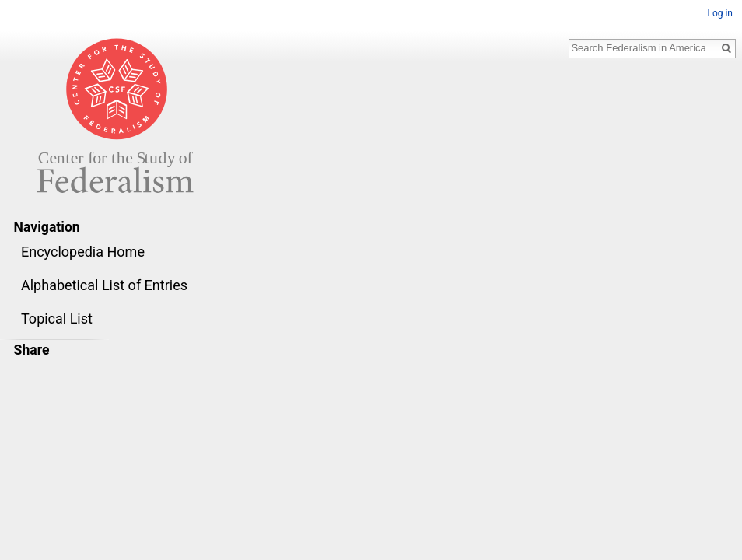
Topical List (57, 318)
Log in (720, 13)
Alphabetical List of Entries (104, 285)
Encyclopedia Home (83, 252)
